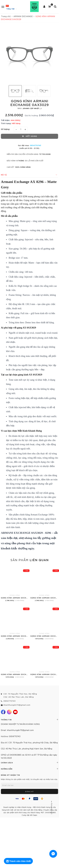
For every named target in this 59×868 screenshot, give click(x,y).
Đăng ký (30, 791)
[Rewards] (18, 861)
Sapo (35, 815)
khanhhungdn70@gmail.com (17, 705)
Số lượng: (5, 129)
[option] (30, 55)
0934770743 (36, 145)
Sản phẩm (30, 560)
